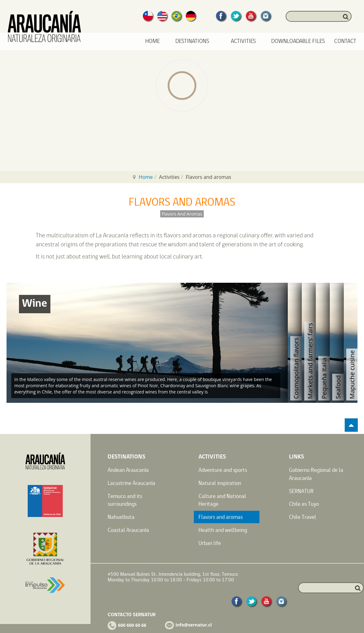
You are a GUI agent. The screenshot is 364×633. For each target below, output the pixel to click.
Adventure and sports (223, 470)
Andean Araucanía (128, 470)
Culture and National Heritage (222, 500)
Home (153, 41)
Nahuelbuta (121, 517)
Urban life (210, 543)
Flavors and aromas (221, 517)
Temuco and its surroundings (125, 500)
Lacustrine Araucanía (131, 483)
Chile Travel (303, 517)
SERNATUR (301, 491)
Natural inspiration (220, 483)
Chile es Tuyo (304, 504)
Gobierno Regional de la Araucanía (316, 474)
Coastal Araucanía (128, 530)
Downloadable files (298, 41)
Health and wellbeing (223, 530)
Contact (345, 41)
